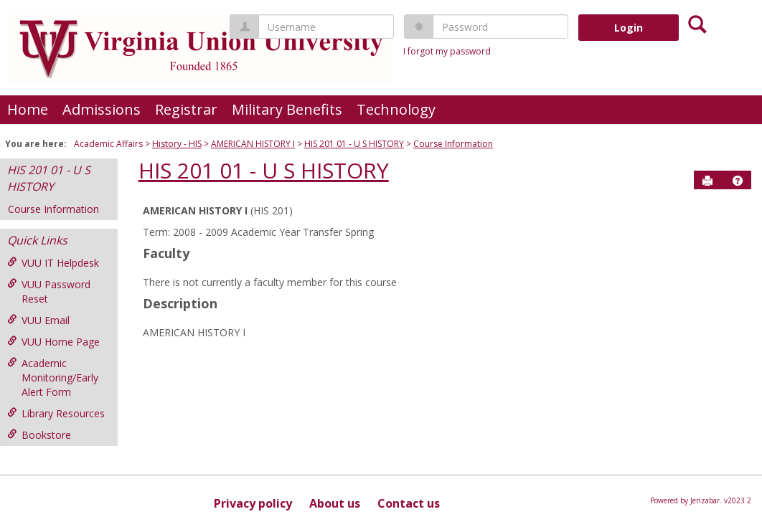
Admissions (102, 109)
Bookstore (39, 435)
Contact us (409, 503)
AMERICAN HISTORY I (253, 144)
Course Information (453, 144)
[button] (738, 181)
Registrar (186, 109)
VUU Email (38, 320)
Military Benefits (287, 109)
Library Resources (56, 413)
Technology (396, 109)
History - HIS (177, 144)
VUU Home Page (53, 342)
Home (28, 109)
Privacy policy (253, 503)
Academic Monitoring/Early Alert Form (53, 377)
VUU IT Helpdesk (53, 263)
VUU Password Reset (49, 291)
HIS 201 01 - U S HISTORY (354, 144)
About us (335, 503)
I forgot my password (447, 51)
